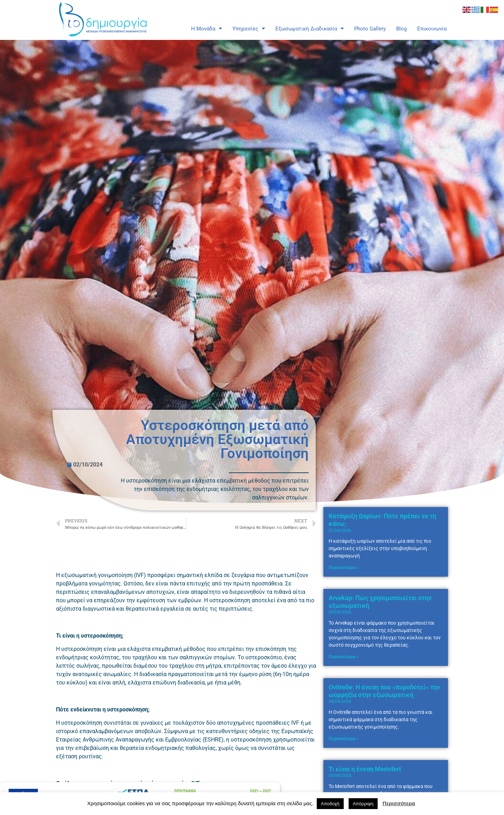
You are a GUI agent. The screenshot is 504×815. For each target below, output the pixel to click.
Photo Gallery (370, 29)
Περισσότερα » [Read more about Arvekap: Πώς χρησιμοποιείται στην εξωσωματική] (343, 682)
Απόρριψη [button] (363, 804)
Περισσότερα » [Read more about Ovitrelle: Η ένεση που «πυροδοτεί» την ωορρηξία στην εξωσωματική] (343, 764)
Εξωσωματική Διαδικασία (310, 29)
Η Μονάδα (206, 29)
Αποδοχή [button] (330, 804)
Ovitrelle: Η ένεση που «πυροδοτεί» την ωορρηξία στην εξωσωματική (384, 716)
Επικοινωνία (432, 29)
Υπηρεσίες (249, 29)
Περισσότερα (399, 803)
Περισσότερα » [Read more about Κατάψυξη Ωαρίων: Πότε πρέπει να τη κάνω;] (343, 593)
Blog (401, 29)
